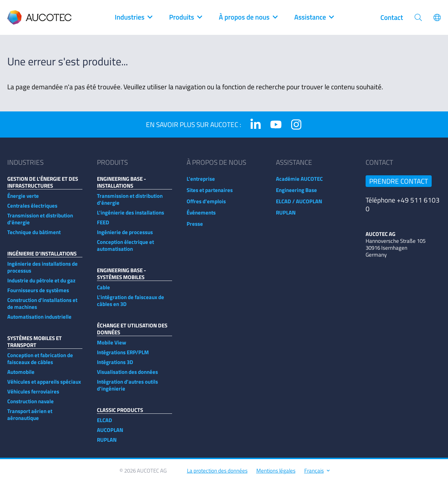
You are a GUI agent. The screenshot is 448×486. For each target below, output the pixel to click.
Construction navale (30, 405)
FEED (103, 226)
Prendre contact (399, 185)
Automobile (21, 375)
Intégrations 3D (115, 366)
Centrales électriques (32, 209)
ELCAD (105, 424)
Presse (195, 227)
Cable (103, 291)
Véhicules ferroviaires (33, 395)
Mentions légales (276, 474)
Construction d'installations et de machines (42, 307)
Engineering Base (296, 194)
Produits (185, 17)
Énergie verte (23, 199)
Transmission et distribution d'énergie (40, 222)
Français (317, 474)
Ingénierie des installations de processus (42, 271)
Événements (201, 216)
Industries (133, 17)
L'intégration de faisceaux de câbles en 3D (131, 304)
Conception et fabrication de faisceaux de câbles (40, 362)
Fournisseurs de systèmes (38, 294)
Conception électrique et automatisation (125, 249)
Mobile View (112, 346)
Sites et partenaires (210, 194)
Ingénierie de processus (125, 236)
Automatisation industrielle (39, 320)
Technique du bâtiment (34, 236)
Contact (392, 17)
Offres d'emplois (206, 205)
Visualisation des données (127, 375)
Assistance (314, 17)
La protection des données (217, 474)
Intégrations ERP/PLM (123, 356)
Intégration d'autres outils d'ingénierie (127, 389)
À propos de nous (248, 17)
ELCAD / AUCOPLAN (299, 205)
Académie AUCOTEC (299, 182)
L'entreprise (201, 182)
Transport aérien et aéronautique (30, 418)
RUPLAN (107, 443)
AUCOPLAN (110, 434)
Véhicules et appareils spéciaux (44, 385)
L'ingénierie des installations (131, 216)
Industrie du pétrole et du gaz (41, 284)
